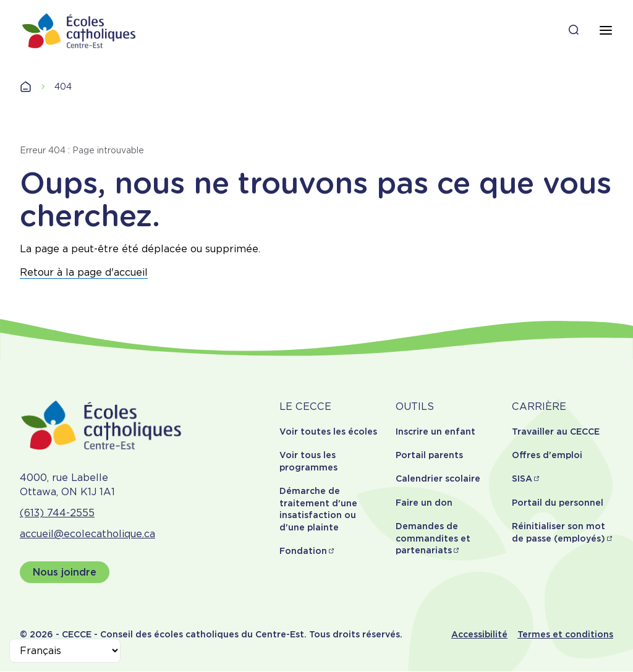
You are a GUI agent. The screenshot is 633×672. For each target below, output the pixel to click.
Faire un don (424, 503)
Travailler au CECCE (556, 432)
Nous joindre (65, 572)
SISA (522, 478)
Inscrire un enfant (435, 432)
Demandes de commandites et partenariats (433, 538)
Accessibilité (479, 634)
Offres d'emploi (547, 455)
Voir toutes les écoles (328, 432)
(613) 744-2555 (57, 513)
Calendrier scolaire (438, 478)
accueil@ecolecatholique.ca (87, 534)
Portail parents (429, 455)
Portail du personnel (558, 503)
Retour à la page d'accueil (84, 272)
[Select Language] (65, 651)
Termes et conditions (565, 634)
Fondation (303, 551)
